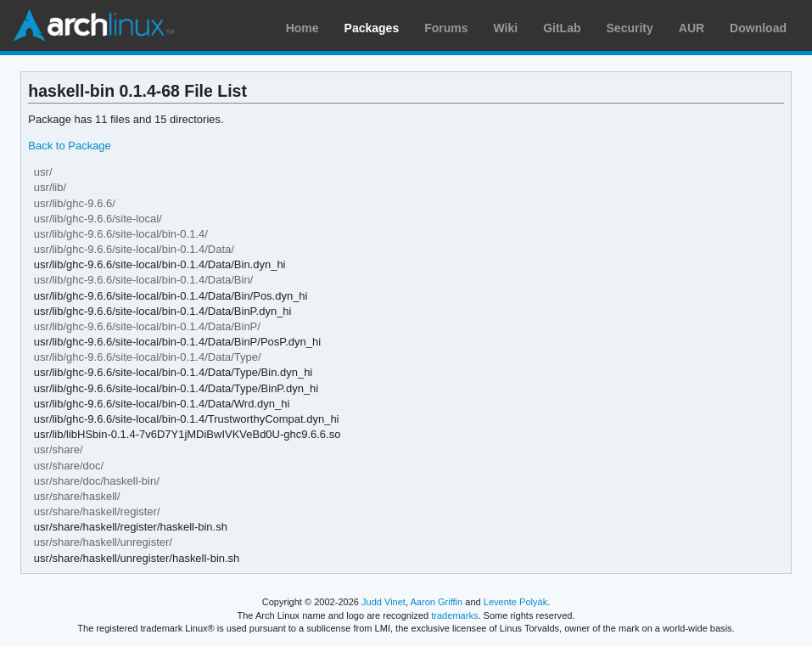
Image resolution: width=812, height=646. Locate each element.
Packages (372, 28)
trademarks (454, 615)
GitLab (562, 28)
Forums (446, 28)
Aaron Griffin (436, 602)
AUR (692, 28)
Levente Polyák (515, 602)
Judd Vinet (384, 602)
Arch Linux (93, 25)
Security (630, 28)
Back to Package (69, 146)
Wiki (506, 28)
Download (758, 28)
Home (302, 28)
